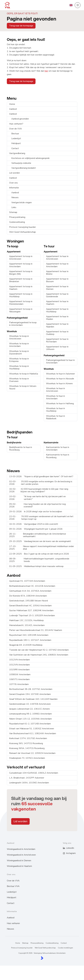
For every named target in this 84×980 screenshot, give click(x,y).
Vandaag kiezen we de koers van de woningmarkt (40, 541)
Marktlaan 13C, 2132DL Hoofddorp (26, 620)
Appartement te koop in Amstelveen (21, 258)
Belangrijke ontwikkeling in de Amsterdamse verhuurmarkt (38, 535)
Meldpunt (16, 143)
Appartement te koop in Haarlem (21, 288)
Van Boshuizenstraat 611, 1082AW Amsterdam (33, 733)
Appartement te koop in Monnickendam (21, 303)
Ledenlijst (16, 138)
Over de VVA (16, 129)
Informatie (14, 188)
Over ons (13, 183)
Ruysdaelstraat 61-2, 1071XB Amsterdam (30, 724)
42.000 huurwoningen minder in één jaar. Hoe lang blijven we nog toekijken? (39, 490)
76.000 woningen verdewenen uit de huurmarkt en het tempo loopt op (41, 518)
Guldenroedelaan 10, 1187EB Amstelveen (30, 704)
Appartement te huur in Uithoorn (57, 348)
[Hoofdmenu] (78, 5)
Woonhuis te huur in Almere (59, 384)
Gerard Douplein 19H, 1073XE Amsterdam (30, 694)
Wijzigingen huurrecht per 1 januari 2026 (36, 529)
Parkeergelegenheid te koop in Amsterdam (23, 324)
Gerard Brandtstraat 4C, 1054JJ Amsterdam (30, 606)
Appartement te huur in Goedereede (57, 295)
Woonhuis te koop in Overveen (19, 380)
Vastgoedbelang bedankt (24, 168)
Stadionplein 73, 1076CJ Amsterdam (27, 758)
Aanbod (13, 109)
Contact (15, 148)
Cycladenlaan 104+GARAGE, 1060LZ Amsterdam (34, 773)
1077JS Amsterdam (19, 684)
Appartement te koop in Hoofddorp (21, 295)
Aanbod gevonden (20, 119)
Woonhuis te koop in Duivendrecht (19, 352)
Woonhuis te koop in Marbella (24, 374)
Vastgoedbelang (17, 153)
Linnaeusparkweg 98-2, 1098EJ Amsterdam (30, 714)
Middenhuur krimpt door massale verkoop (36, 566)
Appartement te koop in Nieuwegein (21, 310)
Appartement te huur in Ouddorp (57, 333)
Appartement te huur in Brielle (57, 273)
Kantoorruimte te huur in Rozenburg (58, 456)
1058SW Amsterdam (20, 674)
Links (14, 207)
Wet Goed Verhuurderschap (22, 232)
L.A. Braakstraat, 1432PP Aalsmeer (27, 778)
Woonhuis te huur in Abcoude (60, 379)
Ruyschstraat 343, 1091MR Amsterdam (29, 635)
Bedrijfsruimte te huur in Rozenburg (21, 449)
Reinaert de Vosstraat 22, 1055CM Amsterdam (32, 753)
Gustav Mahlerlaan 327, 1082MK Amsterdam (31, 610)
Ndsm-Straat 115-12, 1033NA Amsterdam (30, 719)
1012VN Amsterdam (19, 660)
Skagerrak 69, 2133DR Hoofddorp (26, 645)
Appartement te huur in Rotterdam (57, 340)
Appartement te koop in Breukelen (21, 280)
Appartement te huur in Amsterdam (57, 265)
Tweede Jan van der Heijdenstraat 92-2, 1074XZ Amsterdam (39, 650)
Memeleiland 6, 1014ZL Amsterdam (27, 625)
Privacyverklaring (17, 217)
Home (12, 104)
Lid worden (14, 173)
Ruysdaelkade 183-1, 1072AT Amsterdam (30, 640)
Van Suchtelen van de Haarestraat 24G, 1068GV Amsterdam (39, 655)
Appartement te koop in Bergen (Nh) (21, 273)
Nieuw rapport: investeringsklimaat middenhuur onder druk (42, 548)
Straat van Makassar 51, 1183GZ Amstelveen (32, 729)
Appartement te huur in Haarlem (57, 303)
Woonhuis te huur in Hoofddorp (55, 410)
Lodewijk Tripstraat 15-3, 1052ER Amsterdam (32, 616)
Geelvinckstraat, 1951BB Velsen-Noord (28, 601)
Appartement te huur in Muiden (57, 318)
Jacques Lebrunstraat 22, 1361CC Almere (29, 709)
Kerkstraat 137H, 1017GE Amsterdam (28, 738)
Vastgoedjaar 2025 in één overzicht (34, 524)
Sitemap (13, 212)
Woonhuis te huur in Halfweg (60, 403)
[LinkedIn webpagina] (66, 848)
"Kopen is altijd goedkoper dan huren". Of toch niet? (41, 476)
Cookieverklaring (17, 222)
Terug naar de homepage (21, 26)
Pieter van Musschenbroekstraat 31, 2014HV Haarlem (36, 630)
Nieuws (15, 197)
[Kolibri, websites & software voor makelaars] (42, 958)
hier (46, 71)
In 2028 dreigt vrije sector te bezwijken (36, 512)
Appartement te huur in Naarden (57, 325)
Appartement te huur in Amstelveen (57, 258)
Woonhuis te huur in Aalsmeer (60, 374)
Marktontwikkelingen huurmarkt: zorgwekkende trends (39, 560)
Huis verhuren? (16, 124)
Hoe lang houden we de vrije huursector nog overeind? (37, 505)
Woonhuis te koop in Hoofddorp (19, 367)
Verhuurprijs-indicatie (21, 163)
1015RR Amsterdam (19, 670)
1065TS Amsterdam (19, 679)
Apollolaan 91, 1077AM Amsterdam (27, 581)
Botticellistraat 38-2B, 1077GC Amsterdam (31, 689)
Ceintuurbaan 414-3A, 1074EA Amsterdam (30, 591)
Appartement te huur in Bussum (57, 280)
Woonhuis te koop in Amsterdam (19, 345)
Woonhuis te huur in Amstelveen (55, 390)
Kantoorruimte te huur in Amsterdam (58, 449)
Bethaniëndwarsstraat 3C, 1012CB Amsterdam (32, 586)
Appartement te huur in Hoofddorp (57, 310)
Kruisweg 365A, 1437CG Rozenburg (27, 748)
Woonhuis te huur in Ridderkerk (55, 417)
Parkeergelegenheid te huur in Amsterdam (60, 361)
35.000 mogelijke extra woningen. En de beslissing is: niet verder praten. (41, 483)
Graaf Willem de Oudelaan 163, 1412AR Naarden (33, 699)
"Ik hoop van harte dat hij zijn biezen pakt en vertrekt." (37, 498)
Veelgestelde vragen (22, 202)
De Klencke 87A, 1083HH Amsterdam (28, 596)
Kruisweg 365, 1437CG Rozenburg (26, 743)
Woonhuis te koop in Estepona (19, 360)
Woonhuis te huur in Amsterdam (55, 397)
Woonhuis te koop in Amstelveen (19, 337)
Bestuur (15, 134)
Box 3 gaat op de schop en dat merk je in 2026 (39, 554)
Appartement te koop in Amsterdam (21, 265)
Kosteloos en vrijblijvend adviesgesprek (30, 158)
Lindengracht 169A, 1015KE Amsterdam (29, 783)
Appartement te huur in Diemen (57, 288)
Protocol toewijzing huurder (22, 227)
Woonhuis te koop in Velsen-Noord (23, 387)
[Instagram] (66, 853)
